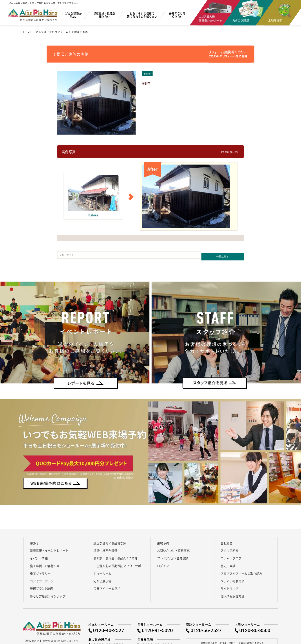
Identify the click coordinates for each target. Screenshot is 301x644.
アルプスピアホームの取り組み (241, 572)
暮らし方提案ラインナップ (48, 594)
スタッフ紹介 (229, 549)
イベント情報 (39, 557)
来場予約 (163, 541)
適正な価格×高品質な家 (110, 541)
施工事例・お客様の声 (45, 564)
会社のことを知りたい (177, 15)
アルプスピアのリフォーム (52, 32)
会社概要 (227, 541)
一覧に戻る (223, 255)
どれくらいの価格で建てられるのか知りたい (142, 15)
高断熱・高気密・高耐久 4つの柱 (115, 557)
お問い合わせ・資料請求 (173, 549)
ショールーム (102, 572)
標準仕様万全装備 (105, 549)
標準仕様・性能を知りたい (104, 15)
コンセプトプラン (42, 579)
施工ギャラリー (40, 572)
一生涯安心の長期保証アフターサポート (120, 564)
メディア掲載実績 (232, 579)
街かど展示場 (102, 579)
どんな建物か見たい (73, 15)
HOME (27, 32)
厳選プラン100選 (41, 587)
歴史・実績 (228, 564)
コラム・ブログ (231, 557)
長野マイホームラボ (107, 587)
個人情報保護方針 (232, 594)
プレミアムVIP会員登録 (173, 557)
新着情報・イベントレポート (49, 549)
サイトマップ (229, 587)
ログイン (163, 564)
